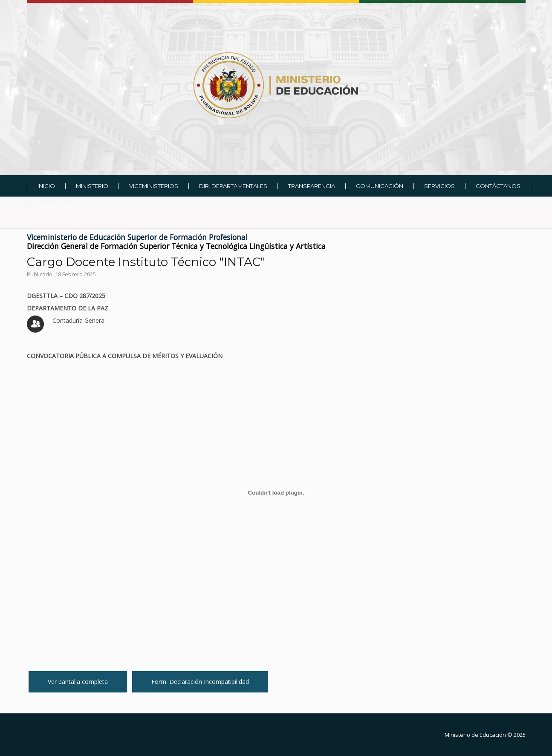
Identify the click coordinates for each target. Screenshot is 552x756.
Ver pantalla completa (78, 682)
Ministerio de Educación (475, 735)
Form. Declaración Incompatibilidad (200, 682)
